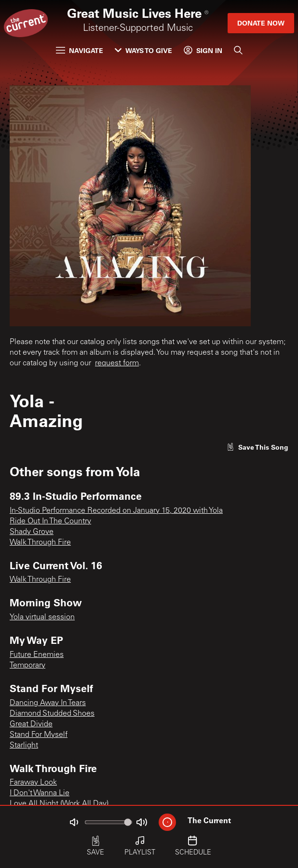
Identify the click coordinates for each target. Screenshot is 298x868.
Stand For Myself (39, 735)
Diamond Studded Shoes (52, 714)
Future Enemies (37, 655)
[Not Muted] (74, 822)
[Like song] (257, 447)
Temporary (27, 666)
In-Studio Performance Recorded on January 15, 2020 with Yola (116, 511)
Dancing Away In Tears (48, 703)
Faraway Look (33, 783)
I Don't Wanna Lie (40, 793)
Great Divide (31, 724)
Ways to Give (143, 50)
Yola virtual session (42, 617)
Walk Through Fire (40, 543)
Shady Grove (32, 532)
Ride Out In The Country (50, 521)
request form (117, 363)
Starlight (24, 746)
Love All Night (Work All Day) (59, 804)
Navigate (80, 50)
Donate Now (261, 23)
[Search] (238, 50)
